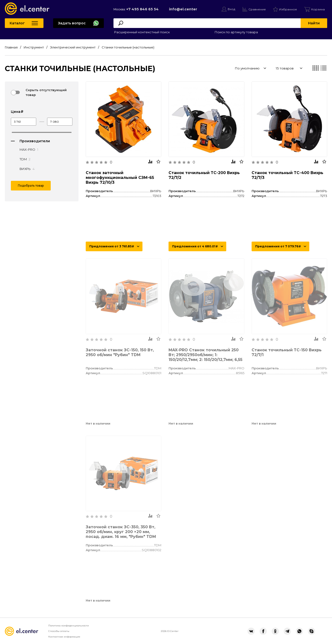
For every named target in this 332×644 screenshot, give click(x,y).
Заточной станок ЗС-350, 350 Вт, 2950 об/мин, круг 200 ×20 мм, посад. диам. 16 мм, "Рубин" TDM (121, 532)
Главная (11, 47)
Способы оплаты (59, 631)
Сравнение (257, 9)
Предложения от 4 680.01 (195, 246)
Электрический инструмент (73, 47)
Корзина (318, 9)
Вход (231, 9)
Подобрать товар (31, 186)
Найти (314, 23)
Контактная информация (64, 637)
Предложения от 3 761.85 (112, 246)
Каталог (17, 23)
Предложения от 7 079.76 (278, 246)
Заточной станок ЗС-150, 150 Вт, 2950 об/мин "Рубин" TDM (120, 352)
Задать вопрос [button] (72, 23)
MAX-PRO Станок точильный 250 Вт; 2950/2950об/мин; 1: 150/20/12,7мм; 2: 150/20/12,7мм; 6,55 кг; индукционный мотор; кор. (205, 357)
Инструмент (34, 47)
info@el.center (183, 9)
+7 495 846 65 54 (142, 9)
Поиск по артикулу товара (236, 32)
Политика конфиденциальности (69, 626)
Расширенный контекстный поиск (142, 32)
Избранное (288, 9)
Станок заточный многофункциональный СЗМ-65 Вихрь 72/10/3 (120, 178)
